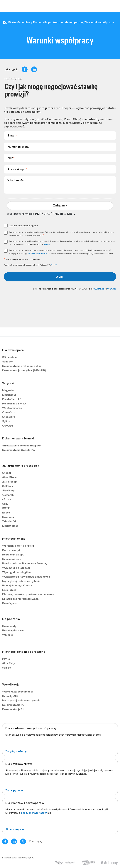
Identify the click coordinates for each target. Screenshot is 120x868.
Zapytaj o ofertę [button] (16, 751)
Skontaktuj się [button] (15, 829)
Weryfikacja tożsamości (17, 692)
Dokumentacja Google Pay (19, 450)
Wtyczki (7, 635)
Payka (6, 659)
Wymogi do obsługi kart (17, 572)
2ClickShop (10, 482)
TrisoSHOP (9, 521)
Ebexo (6, 513)
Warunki (112, 289)
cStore (7, 499)
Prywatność (99, 289)
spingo (7, 668)
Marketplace (10, 526)
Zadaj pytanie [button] (14, 790)
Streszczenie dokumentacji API (22, 446)
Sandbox (8, 362)
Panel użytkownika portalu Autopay (25, 563)
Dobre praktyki (12, 550)
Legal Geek (9, 590)
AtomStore (9, 477)
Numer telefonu (18, 147)
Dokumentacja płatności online (22, 366)
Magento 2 (9, 395)
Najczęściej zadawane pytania (21, 581)
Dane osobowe (12, 559)
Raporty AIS (10, 696)
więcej (47, 244)
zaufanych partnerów (37, 253)
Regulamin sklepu (13, 555)
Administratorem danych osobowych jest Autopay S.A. (31, 265)
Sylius (6, 421)
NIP (11, 158)
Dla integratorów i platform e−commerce (28, 594)
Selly (5, 504)
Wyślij (60, 277)
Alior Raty (9, 663)
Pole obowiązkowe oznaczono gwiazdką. (22, 259)
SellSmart (8, 486)
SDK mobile (9, 357)
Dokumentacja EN (13, 709)
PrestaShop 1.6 (12, 399)
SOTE (6, 508)
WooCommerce (12, 408)
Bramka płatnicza (13, 630)
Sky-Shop (8, 490)
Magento (8, 390)
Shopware (9, 417)
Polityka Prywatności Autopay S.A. (18, 858)
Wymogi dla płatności (16, 568)
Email (12, 135)
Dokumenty (9, 626)
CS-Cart (8, 426)
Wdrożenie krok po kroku (18, 546)
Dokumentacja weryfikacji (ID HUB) (24, 370)
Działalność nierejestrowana (20, 599)
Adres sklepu (17, 169)
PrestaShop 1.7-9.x (14, 404)
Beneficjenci (10, 603)
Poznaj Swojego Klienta (17, 585)
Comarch (8, 495)
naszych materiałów (34, 813)
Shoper (7, 473)
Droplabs (8, 517)
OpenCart (9, 412)
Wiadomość (17, 180)
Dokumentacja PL (13, 705)
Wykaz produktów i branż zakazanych (26, 577)
